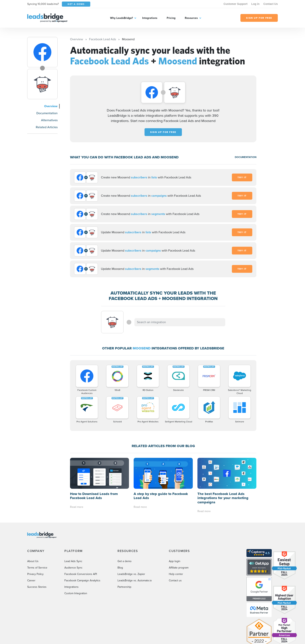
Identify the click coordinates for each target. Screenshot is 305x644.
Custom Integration (76, 593)
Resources (191, 18)
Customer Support (235, 4)
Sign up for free (163, 132)
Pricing (171, 18)
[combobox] (180, 322)
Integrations (150, 18)
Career (31, 580)
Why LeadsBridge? (121, 18)
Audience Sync (73, 568)
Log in (255, 4)
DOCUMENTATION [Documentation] (246, 157)
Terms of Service (37, 568)
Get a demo (124, 561)
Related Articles (47, 127)
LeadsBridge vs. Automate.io (135, 580)
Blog (120, 568)
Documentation (47, 113)
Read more (77, 507)
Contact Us (271, 4)
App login (175, 561)
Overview (51, 106)
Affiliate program (179, 568)
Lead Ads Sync (73, 561)
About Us (33, 561)
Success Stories (37, 587)
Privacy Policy (35, 574)
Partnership (124, 587)
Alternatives (49, 120)
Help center (176, 574)
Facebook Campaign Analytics (82, 580)
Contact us (175, 580)
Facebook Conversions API (81, 574)
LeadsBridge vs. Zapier (131, 574)
